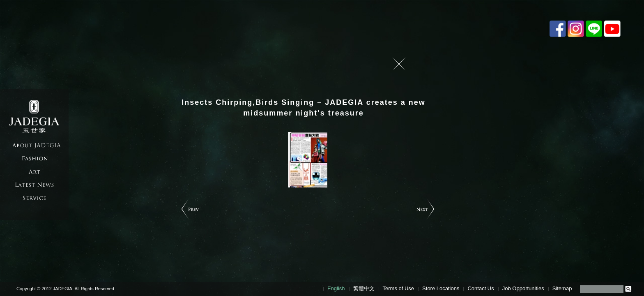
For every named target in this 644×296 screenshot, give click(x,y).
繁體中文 (364, 288)
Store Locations (441, 288)
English (336, 288)
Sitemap (562, 288)
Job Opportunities (523, 288)
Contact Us (481, 288)
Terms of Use (399, 288)
